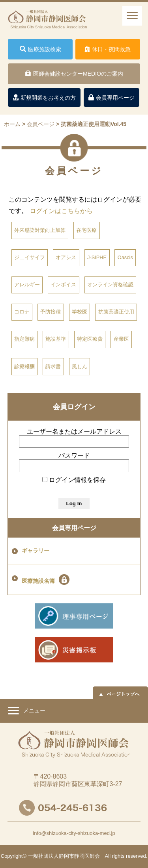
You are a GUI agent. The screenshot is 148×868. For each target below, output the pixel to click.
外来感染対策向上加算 (40, 230)
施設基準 (56, 339)
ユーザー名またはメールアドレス (74, 431)
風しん (80, 366)
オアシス (66, 257)
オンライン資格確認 (110, 285)
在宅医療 (86, 230)
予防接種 (51, 312)
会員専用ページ (74, 528)
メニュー (27, 712)
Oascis (125, 257)
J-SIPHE (97, 257)
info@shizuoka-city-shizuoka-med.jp (74, 833)
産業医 (121, 339)
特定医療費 (90, 339)
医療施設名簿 (46, 580)
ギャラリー (36, 551)
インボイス (63, 285)
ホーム (12, 124)
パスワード (74, 455)
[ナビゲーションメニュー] (132, 16)
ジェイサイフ (30, 257)
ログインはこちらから (61, 211)
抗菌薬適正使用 (116, 312)
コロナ (22, 312)
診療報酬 (24, 366)
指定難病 (24, 339)
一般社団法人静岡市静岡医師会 (64, 856)
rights (118, 856)
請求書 (53, 366)
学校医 (80, 312)
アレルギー (27, 285)
